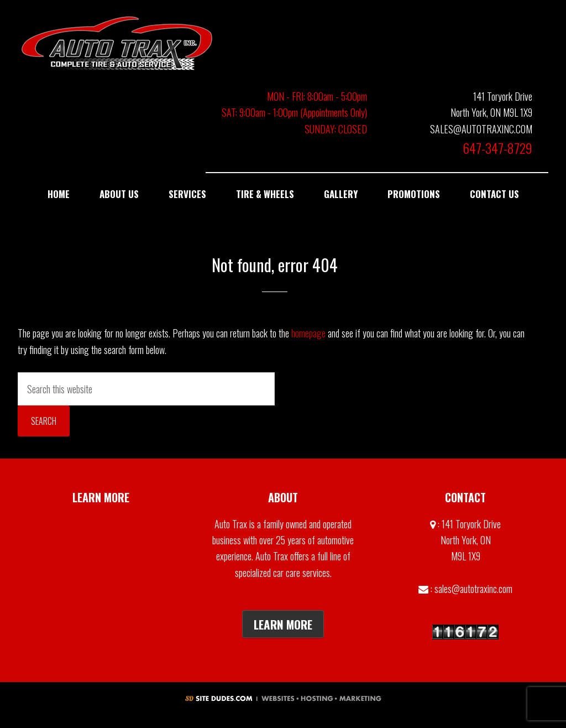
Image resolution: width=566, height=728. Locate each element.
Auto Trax (117, 43)
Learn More (283, 624)
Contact (101, 549)
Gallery (101, 524)
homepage (308, 333)
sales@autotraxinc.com (473, 589)
